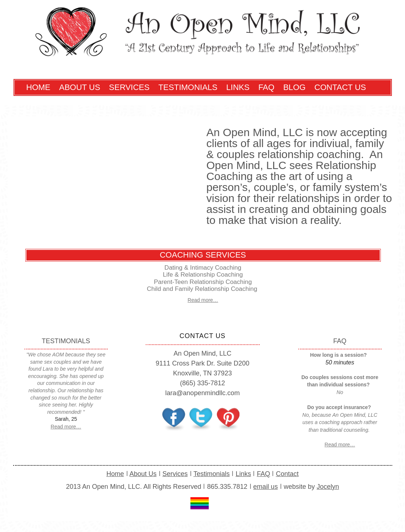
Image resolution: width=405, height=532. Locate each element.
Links (238, 87)
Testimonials (188, 87)
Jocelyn (328, 487)
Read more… (203, 300)
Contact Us (340, 87)
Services (129, 87)
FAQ (266, 87)
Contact (287, 474)
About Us (80, 87)
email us (266, 487)
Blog (294, 87)
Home (38, 87)
